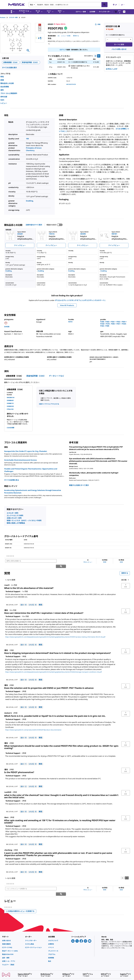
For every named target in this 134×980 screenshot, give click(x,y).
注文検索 (92, 12)
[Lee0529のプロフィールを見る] (8, 787)
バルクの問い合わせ (119, 49)
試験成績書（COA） (11, 62)
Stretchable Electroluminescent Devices (21, 460)
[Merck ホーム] (16, 5)
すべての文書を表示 (9, 68)
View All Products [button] (67, 305)
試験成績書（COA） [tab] (14, 376)
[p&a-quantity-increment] (131, 39)
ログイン (63, 50)
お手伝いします (112, 69)
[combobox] (68, 5)
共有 (98, 24)
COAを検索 (11, 428)
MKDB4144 (11, 397)
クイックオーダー (105, 12)
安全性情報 (5, 87)
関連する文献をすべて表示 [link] (79, 485)
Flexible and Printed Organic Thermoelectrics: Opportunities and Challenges (31, 470)
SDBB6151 (10, 403)
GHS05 (7, 327)
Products (3, 17)
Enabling (30, 201)
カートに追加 (119, 44)
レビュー (4, 103)
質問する (125, 568)
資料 (2, 90)
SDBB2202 (10, 406)
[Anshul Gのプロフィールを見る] (8, 708)
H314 (70, 322)
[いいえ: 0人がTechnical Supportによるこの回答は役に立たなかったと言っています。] (33, 599)
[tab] (5, 17)
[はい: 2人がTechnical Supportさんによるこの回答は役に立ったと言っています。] (23, 781)
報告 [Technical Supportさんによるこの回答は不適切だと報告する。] (41, 599)
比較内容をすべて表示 (34, 225)
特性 (2, 77)
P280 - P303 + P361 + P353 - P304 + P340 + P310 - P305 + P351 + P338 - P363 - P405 (114, 324)
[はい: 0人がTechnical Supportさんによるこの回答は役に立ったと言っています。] (23, 599)
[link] (10, 556)
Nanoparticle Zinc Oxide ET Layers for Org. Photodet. (26, 451)
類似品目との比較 (7, 83)
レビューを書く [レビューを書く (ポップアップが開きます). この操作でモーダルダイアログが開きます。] (66, 36)
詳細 (2, 80)
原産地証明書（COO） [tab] (36, 376)
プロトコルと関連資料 (9, 93)
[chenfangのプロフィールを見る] (8, 845)
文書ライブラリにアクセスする (49, 404)
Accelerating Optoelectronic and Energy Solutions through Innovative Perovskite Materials (33, 492)
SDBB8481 (10, 400)
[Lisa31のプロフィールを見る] (7, 580)
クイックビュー (20, 245)
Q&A (2, 100)
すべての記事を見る (12, 480)
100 (27, 139)
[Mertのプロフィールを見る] (6, 812)
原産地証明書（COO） (30, 62)
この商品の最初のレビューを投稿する (21, 901)
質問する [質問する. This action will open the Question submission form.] (76, 36)
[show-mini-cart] (120, 12)
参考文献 (4, 97)
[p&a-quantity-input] (119, 39)
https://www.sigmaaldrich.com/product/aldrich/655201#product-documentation (33, 724)
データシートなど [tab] (57, 376)
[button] (81, 12)
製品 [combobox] (32, 5)
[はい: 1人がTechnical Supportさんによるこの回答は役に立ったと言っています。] (23, 759)
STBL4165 (10, 409)
